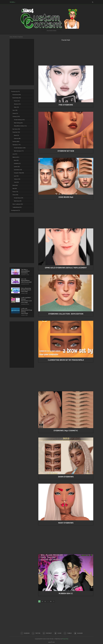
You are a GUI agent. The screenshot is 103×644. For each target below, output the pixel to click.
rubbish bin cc (66, 593)
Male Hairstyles (19, 151)
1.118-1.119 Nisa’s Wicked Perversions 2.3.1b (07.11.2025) (26, 300)
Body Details (17, 98)
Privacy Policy (65, 639)
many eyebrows (66, 523)
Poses (15, 192)
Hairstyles (17, 145)
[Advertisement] (66, 53)
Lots (15, 154)
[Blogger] (78, 633)
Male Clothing (18, 123)
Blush (16, 160)
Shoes (15, 195)
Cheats (15, 113)
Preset (17, 101)
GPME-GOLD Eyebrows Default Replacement (66, 268)
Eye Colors (16, 129)
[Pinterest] (47, 633)
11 (51, 601)
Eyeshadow (18, 170)
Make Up (16, 157)
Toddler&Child (17, 207)
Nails (15, 189)
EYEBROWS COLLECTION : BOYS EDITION (66, 314)
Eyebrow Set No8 (66, 151)
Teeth (16, 182)
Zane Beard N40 (66, 197)
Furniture (16, 142)
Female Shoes (19, 198)
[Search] (93, 2)
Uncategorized (16, 210)
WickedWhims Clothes (20, 126)
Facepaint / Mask (19, 173)
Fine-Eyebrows (66, 105)
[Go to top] (51, 642)
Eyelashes (17, 163)
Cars (15, 110)
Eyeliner (17, 167)
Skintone (17, 104)
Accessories (17, 95)
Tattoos (17, 179)
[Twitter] (36, 633)
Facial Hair (16, 132)
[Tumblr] (68, 633)
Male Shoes (18, 201)
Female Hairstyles (20, 148)
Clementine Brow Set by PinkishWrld (66, 360)
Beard (16, 135)
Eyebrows (17, 138)
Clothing (16, 117)
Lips (16, 176)
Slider (16, 107)
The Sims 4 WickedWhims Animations (25, 271)
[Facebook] (25, 633)
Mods (15, 185)
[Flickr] (58, 633)
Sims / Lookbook (18, 204)
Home (11, 37)
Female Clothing (19, 120)
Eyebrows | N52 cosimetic (66, 431)
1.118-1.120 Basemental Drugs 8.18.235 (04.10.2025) (27, 311)
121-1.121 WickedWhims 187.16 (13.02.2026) (26, 281)
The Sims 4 (12, 2)
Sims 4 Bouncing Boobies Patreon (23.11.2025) (26, 290)
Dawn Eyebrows (66, 477)
